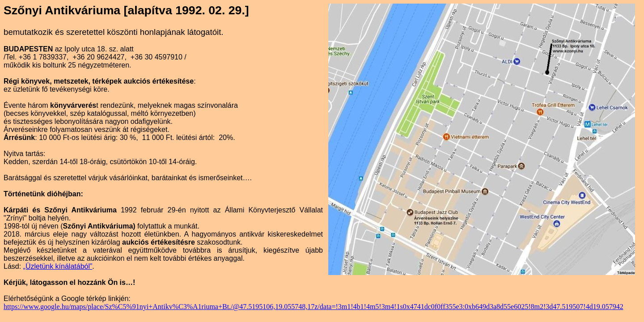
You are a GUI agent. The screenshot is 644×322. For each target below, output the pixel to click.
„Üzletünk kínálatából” (58, 266)
